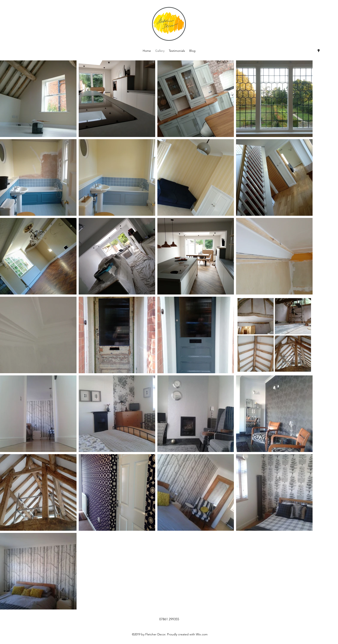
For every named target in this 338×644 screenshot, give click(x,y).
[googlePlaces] (319, 51)
